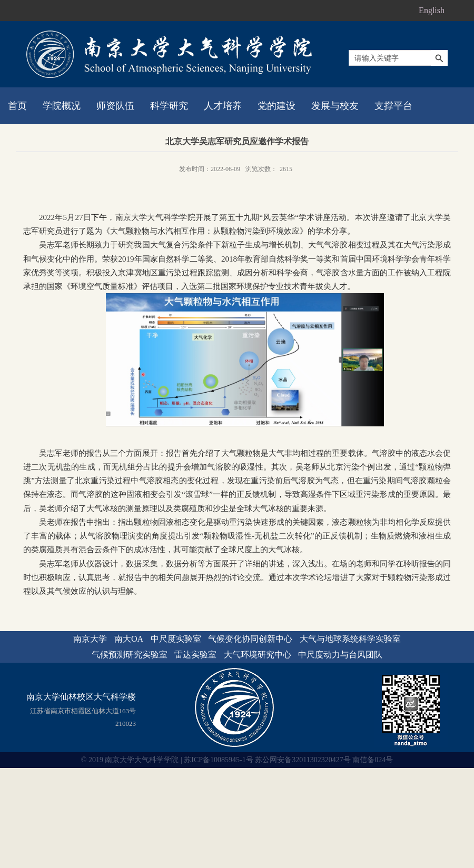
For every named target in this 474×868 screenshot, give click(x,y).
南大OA (129, 639)
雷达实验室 (195, 655)
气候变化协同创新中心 (250, 639)
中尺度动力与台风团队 (340, 655)
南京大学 (90, 639)
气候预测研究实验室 (130, 655)
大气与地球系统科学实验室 (350, 639)
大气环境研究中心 (258, 655)
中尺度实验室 (176, 639)
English (432, 10)
